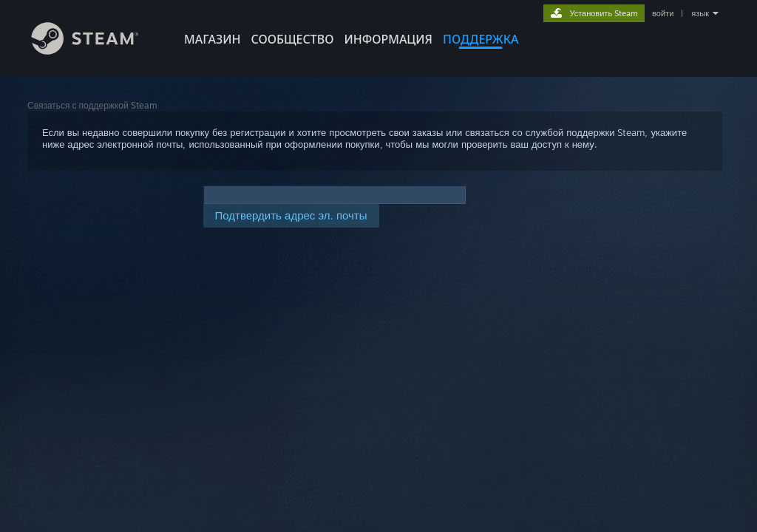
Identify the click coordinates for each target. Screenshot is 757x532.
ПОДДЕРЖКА (481, 39)
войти (663, 13)
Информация (388, 39)
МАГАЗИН (212, 39)
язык (700, 13)
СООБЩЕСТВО (292, 39)
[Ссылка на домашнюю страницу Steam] (96, 51)
